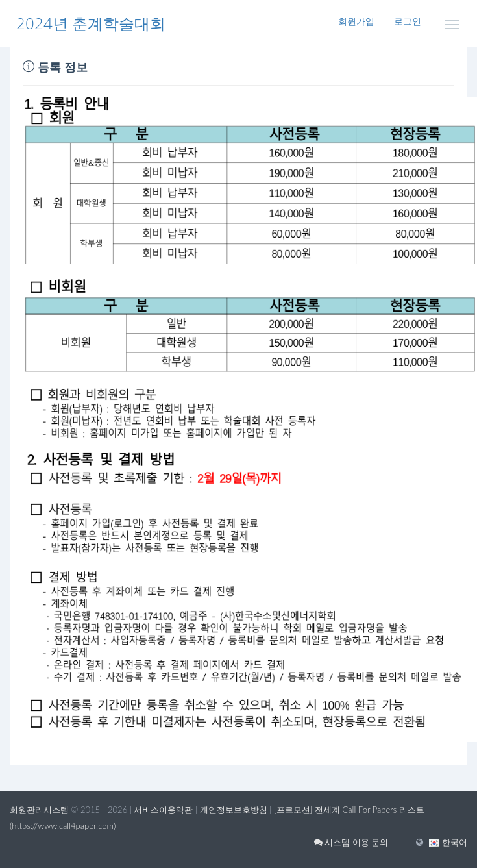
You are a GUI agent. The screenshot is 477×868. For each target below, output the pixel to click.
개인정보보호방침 (234, 810)
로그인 (408, 21)
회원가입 (356, 21)
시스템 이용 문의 (351, 842)
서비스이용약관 (163, 810)
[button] (448, 842)
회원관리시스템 (39, 810)
